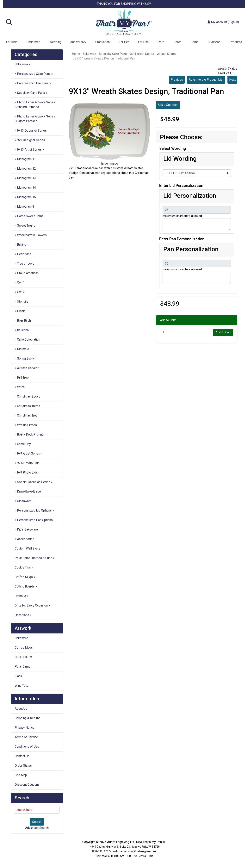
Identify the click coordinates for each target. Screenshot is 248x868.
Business (214, 42)
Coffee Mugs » (25, 577)
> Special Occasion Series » (34, 482)
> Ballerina (22, 330)
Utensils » (22, 596)
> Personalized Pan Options (34, 520)
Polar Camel (23, 667)
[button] (43, 22)
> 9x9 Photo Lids (26, 472)
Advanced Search (37, 828)
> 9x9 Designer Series (30, 140)
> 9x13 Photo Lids (27, 463)
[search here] (37, 810)
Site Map (21, 775)
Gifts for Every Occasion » (32, 605)
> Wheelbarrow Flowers (31, 235)
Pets (161, 42)
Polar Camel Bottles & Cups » (35, 558)
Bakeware (21, 638)
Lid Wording (180, 159)
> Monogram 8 (24, 207)
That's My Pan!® (154, 842)
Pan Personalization (191, 249)
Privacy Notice (25, 728)
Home (195, 42)
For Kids (12, 42)
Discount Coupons (27, 785)
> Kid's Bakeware (26, 529)
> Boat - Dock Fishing (29, 434)
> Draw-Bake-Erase (28, 491)
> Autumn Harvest (27, 368)
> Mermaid (22, 349)
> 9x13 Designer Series (31, 131)
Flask (18, 676)
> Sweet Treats (25, 226)
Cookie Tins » (24, 567)
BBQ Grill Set (23, 657)
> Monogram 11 (25, 159)
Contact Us (22, 756)
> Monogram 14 (25, 188)
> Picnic (20, 311)
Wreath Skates (167, 54)
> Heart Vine (23, 254)
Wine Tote (22, 686)
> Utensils (22, 302)
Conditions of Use (27, 747)
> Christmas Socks (27, 396)
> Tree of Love (25, 264)
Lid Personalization (190, 196)
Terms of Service (26, 737)
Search (37, 822)
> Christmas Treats (27, 406)
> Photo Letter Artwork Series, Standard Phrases (35, 105)
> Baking (20, 245)
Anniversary (78, 42)
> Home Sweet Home (29, 216)
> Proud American (27, 273)
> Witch (20, 387)
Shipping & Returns (28, 718)
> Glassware (23, 501)
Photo (177, 42)
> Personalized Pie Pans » (33, 83)
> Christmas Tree (26, 415)
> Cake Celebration (27, 340)
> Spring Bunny (25, 359)
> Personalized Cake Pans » (34, 74)
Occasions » (23, 615)
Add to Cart (223, 332)
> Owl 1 (20, 283)
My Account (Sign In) (223, 22)
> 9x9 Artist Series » (28, 453)
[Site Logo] (124, 22)
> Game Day (23, 444)
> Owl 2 (20, 292)
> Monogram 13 (25, 178)
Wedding (55, 42)
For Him (143, 42)
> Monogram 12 (25, 169)
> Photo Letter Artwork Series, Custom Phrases (35, 119)
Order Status (23, 766)
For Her (124, 42)
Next (232, 80)
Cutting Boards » (26, 586)
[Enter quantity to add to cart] (187, 332)
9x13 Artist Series (142, 54)
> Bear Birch (23, 321)
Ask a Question (168, 105)
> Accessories (25, 539)
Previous (177, 80)
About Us (21, 709)
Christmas (33, 42)
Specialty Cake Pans (113, 54)
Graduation (102, 42)
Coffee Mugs (24, 648)
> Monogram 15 (25, 197)
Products (236, 42)
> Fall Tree (22, 377)
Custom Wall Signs (28, 548)
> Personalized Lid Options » (34, 510)
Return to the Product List (206, 80)
